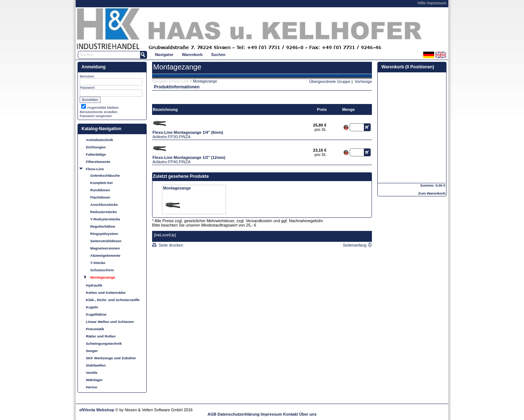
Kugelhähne (96, 314)
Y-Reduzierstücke (105, 219)
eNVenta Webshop (97, 410)
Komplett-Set (101, 183)
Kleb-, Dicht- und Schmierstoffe (113, 300)
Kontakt (291, 414)
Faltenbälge (96, 154)
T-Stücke (98, 263)
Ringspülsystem (104, 234)
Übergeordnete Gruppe (330, 81)
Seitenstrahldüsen (106, 241)
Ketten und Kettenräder (106, 293)
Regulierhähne (103, 226)
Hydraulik (94, 285)
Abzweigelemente (105, 255)
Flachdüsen (100, 197)
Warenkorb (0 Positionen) (408, 67)
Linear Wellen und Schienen (110, 322)
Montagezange (103, 277)
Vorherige (363, 81)
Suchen (218, 55)
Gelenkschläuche (105, 175)
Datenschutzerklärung (239, 414)
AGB (212, 414)
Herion (92, 387)
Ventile (92, 373)
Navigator (164, 55)
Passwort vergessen (96, 116)
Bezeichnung (165, 109)
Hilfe (422, 3)
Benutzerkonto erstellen (99, 112)
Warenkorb (192, 55)
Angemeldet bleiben (103, 107)
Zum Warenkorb (432, 193)
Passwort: (88, 87)
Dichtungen (96, 147)
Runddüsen (100, 190)
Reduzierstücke (104, 212)
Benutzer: (87, 76)
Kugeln (92, 307)
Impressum (437, 3)
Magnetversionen (105, 248)
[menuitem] (164, 54)
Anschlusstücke (104, 205)
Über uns (308, 414)
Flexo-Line (95, 169)
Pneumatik (95, 329)
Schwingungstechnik (104, 343)
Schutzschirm (102, 270)
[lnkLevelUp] (165, 235)
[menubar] (190, 54)
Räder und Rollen (101, 336)
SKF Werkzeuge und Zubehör (111, 358)
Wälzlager (94, 380)
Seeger (92, 351)
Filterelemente (98, 162)
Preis (322, 109)
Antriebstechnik (100, 140)
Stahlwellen (96, 365)
